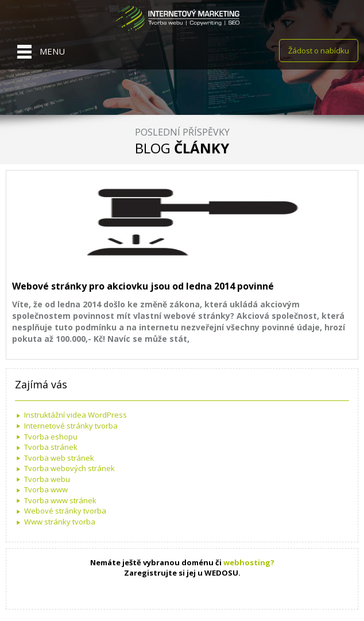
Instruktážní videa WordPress (75, 415)
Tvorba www (46, 489)
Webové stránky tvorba (65, 511)
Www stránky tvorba (60, 522)
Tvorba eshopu (51, 437)
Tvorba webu (47, 479)
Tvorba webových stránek (69, 468)
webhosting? (249, 562)
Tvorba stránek (51, 447)
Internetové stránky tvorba (71, 426)
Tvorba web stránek (59, 458)
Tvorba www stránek (60, 500)
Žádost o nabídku (319, 51)
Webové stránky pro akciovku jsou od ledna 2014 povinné (143, 286)
